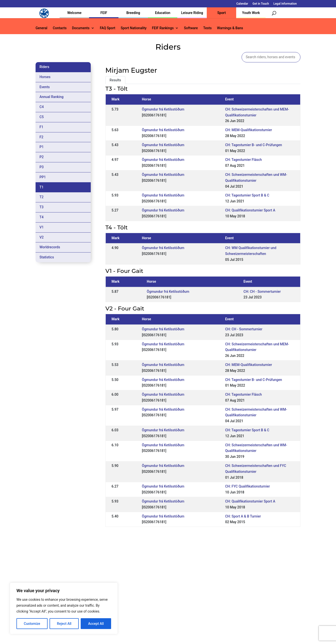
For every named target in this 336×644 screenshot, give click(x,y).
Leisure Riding (192, 13)
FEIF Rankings (163, 28)
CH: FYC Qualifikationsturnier (247, 486)
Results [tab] (115, 80)
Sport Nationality (134, 28)
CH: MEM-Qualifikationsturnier (249, 130)
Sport (221, 13)
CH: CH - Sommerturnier (262, 292)
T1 (42, 187)
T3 (42, 207)
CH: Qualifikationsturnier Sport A (250, 210)
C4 (42, 107)
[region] (64, 608)
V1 (42, 227)
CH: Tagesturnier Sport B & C (247, 195)
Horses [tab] (45, 77)
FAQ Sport (108, 28)
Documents (81, 28)
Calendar (242, 4)
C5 (42, 117)
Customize (32, 624)
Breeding (133, 13)
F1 (41, 127)
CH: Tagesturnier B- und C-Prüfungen (254, 145)
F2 (41, 137)
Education (163, 13)
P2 (42, 157)
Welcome (74, 13)
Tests (207, 28)
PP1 (43, 177)
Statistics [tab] (47, 257)
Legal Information (285, 4)
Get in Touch (261, 4)
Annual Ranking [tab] (52, 97)
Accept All (96, 624)
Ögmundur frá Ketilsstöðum (163, 109)
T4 (42, 217)
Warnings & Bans (230, 28)
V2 (42, 237)
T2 (42, 197)
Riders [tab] (44, 67)
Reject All (64, 624)
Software (191, 28)
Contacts (60, 28)
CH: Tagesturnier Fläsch (244, 160)
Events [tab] (45, 87)
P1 (42, 147)
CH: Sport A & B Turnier (243, 516)
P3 (42, 167)
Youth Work (251, 13)
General (41, 28)
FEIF (104, 13)
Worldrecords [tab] (50, 247)
